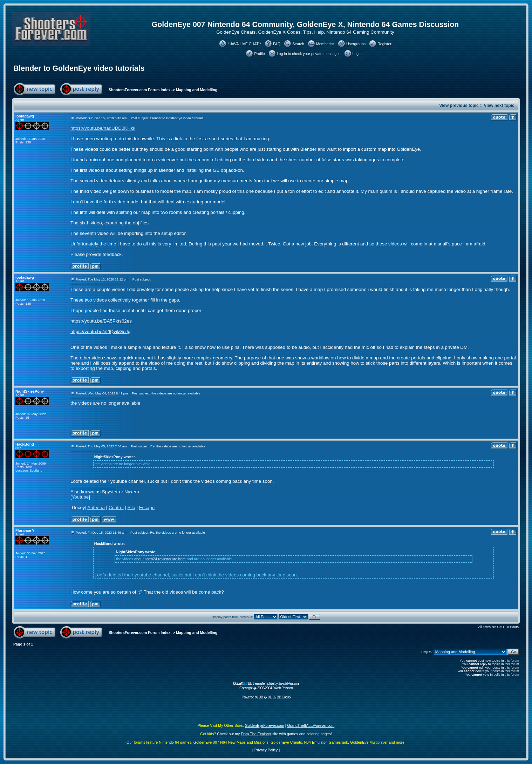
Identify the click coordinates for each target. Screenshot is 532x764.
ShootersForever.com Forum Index (139, 90)
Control (116, 508)
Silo (131, 508)
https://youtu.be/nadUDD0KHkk (103, 128)
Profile (259, 54)
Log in (358, 54)
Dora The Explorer (256, 734)
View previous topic (459, 106)
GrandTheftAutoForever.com (311, 725)
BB (261, 697)
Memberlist (325, 44)
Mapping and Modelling (197, 90)
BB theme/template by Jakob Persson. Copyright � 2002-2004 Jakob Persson (266, 686)
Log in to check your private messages (309, 54)
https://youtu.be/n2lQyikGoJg (100, 332)
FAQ (277, 44)
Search (298, 44)
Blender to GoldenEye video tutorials (79, 68)
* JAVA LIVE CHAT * (244, 44)
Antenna (96, 508)
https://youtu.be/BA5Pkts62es (101, 321)
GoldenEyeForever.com (265, 725)
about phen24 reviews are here (160, 559)
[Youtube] (80, 497)
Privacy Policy (266, 750)
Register (384, 44)
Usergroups (356, 44)
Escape (147, 508)
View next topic (499, 106)
